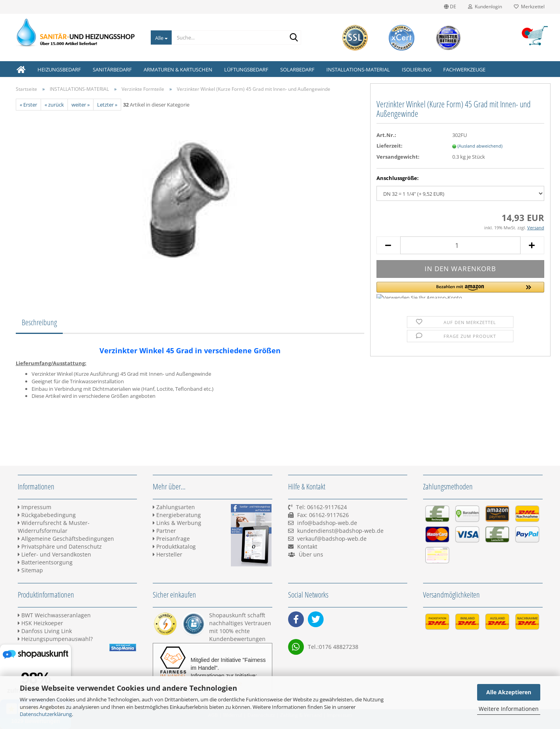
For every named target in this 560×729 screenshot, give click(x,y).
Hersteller (168, 554)
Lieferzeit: (390, 146)
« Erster (28, 105)
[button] (460, 290)
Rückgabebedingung (47, 515)
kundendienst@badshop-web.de (340, 531)
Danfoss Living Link (45, 631)
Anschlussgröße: (398, 178)
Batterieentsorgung (45, 562)
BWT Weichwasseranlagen (54, 615)
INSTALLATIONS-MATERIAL (358, 69)
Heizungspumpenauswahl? (55, 639)
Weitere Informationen (509, 709)
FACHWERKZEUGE (464, 69)
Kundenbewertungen (237, 639)
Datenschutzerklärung (46, 714)
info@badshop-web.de (327, 523)
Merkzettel (529, 7)
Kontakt (307, 546)
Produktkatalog (174, 546)
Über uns (311, 554)
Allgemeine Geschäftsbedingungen (66, 539)
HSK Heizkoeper (40, 623)
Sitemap (30, 570)
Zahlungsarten (174, 507)
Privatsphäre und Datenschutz (60, 546)
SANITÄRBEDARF (112, 69)
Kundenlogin (485, 7)
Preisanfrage (171, 539)
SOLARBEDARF (297, 69)
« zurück (54, 105)
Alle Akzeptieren (509, 692)
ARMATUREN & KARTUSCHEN (178, 69)
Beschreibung (39, 322)
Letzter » (107, 105)
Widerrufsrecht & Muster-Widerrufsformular (54, 527)
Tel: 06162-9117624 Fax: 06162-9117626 (318, 515)
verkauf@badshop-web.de (332, 539)
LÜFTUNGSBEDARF (246, 69)
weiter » (81, 105)
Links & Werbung (177, 523)
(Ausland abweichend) (480, 146)
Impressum (35, 507)
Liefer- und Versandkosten (54, 554)
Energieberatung (177, 515)
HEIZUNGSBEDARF (59, 69)
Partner (164, 531)
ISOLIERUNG (417, 69)
